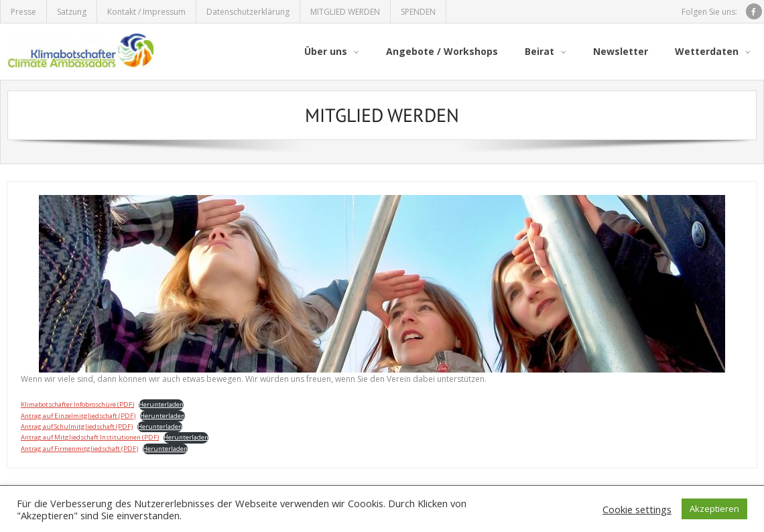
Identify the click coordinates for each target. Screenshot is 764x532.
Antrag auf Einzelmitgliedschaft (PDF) (78, 416)
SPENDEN (418, 12)
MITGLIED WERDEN (345, 12)
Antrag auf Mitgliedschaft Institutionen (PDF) (90, 437)
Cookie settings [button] (637, 509)
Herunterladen (161, 404)
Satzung (72, 12)
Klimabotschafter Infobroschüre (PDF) (77, 404)
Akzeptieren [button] (714, 509)
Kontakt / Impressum (146, 12)
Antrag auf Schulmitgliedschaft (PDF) (77, 426)
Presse (23, 12)
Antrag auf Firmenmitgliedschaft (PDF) (79, 449)
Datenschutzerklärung (248, 12)
